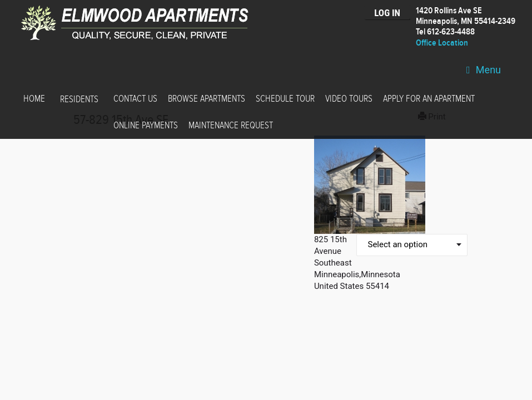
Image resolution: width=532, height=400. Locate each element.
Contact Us (135, 99)
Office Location (442, 43)
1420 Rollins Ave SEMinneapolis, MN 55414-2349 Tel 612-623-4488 (466, 21)
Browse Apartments (207, 99)
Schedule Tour (285, 99)
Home (34, 99)
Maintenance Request (231, 126)
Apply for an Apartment (429, 99)
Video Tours (349, 99)
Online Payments (146, 126)
